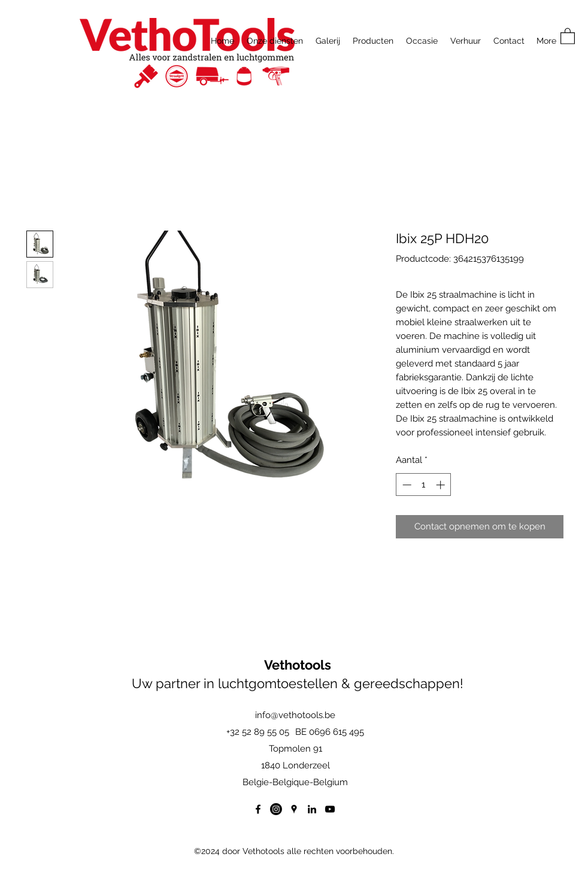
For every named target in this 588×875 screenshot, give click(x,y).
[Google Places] (294, 809)
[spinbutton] (424, 485)
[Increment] (442, 485)
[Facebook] (258, 809)
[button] (568, 36)
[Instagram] (276, 809)
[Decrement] (406, 485)
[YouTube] (330, 809)
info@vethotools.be (295, 715)
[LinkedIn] (312, 809)
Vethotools (298, 665)
